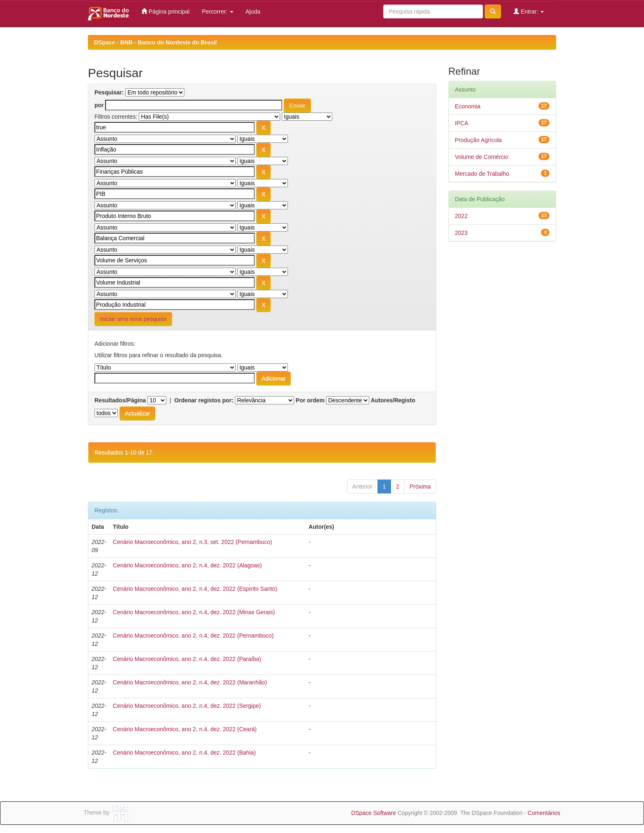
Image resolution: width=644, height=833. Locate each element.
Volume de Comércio (482, 157)
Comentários (544, 813)
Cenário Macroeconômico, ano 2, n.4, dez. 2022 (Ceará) (185, 729)
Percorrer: (218, 11)
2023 (461, 233)
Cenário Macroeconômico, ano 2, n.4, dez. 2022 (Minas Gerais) (194, 612)
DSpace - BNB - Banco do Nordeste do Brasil (155, 42)
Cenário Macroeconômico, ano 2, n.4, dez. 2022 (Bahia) (184, 753)
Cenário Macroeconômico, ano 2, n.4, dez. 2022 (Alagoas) (187, 565)
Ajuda (253, 11)
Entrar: (529, 11)
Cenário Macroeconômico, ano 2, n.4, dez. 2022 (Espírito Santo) (195, 589)
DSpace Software (374, 813)
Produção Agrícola (478, 140)
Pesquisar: (109, 92)
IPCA (462, 123)
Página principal (166, 11)
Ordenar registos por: (204, 400)
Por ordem (310, 400)
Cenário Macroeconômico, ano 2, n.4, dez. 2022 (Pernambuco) (193, 636)
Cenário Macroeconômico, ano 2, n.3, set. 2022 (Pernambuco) (193, 542)
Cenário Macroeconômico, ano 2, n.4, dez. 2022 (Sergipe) (187, 706)
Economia (468, 106)
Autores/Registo (393, 400)
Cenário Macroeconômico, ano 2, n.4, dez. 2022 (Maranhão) (190, 682)
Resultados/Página (120, 400)
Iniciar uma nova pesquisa (133, 319)
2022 (461, 216)
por (99, 105)
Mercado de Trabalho (482, 174)
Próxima (420, 486)
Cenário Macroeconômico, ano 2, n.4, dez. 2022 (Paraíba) (187, 659)
